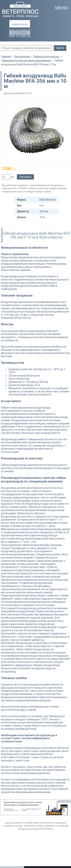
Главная (6, 57)
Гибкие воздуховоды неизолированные (26, 60)
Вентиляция (22, 57)
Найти (60, 48)
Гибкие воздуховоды (46, 57)
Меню (62, 8)
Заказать (25, 177)
